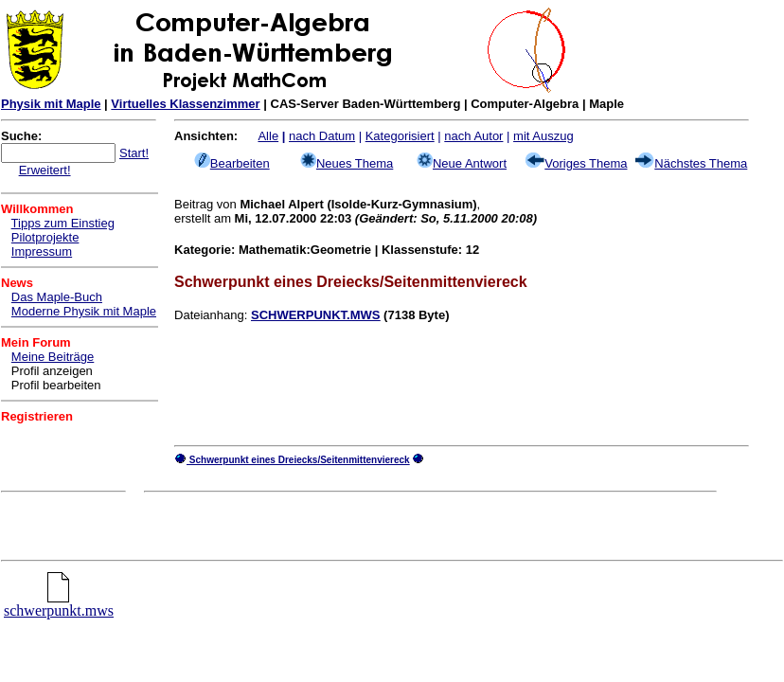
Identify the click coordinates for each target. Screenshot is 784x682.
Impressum (42, 251)
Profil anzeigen (52, 371)
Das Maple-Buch (57, 297)
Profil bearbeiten (56, 385)
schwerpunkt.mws (59, 604)
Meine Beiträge (53, 357)
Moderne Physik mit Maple (84, 311)
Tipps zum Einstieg (63, 223)
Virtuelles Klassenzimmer (185, 104)
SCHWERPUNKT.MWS (316, 315)
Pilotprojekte (45, 237)
